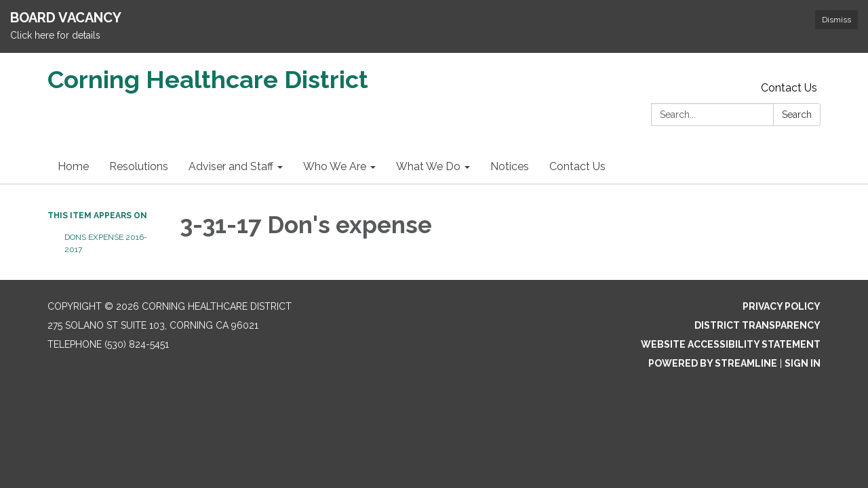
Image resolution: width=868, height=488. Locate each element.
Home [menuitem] (73, 166)
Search (797, 115)
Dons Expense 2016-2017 (106, 243)
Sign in (803, 363)
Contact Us (789, 88)
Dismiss (836, 20)
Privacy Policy (782, 306)
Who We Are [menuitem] (335, 166)
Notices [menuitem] (510, 166)
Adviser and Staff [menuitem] (231, 166)
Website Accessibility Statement (731, 344)
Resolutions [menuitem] (139, 166)
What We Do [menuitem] (428, 166)
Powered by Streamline (713, 363)
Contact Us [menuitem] (577, 166)
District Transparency (757, 325)
